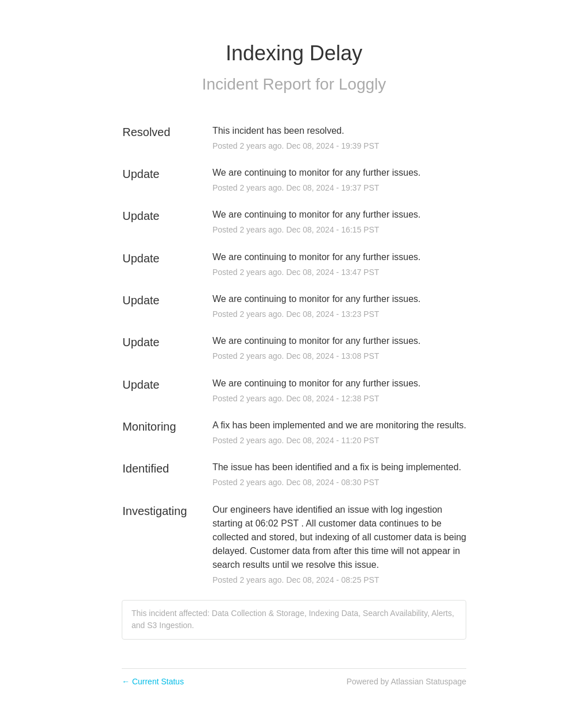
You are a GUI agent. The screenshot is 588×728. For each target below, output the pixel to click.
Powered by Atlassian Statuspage (406, 681)
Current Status (153, 681)
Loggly (363, 84)
